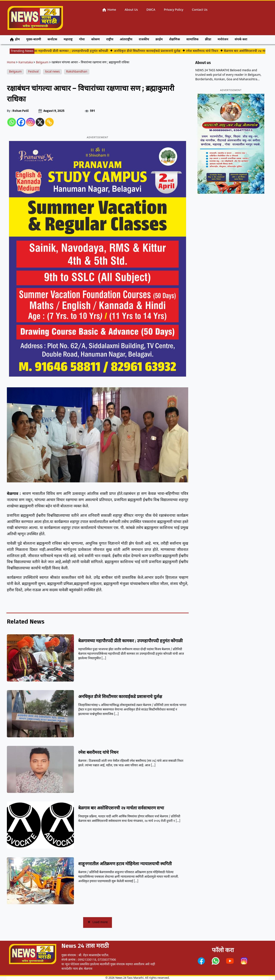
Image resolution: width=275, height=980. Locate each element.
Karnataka (26, 63)
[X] (40, 122)
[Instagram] (31, 122)
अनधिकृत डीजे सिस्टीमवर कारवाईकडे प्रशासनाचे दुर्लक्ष (151, 51)
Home (11, 63)
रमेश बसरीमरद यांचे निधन (206, 51)
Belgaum (42, 63)
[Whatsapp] (12, 122)
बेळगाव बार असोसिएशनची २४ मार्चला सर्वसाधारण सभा (121, 808)
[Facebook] (21, 122)
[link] (201, 961)
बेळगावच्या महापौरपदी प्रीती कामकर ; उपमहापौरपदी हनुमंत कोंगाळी (70, 51)
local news (52, 72)
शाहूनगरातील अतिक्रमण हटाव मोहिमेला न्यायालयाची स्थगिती (125, 864)
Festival (33, 72)
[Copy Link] (49, 122)
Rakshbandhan (77, 72)
